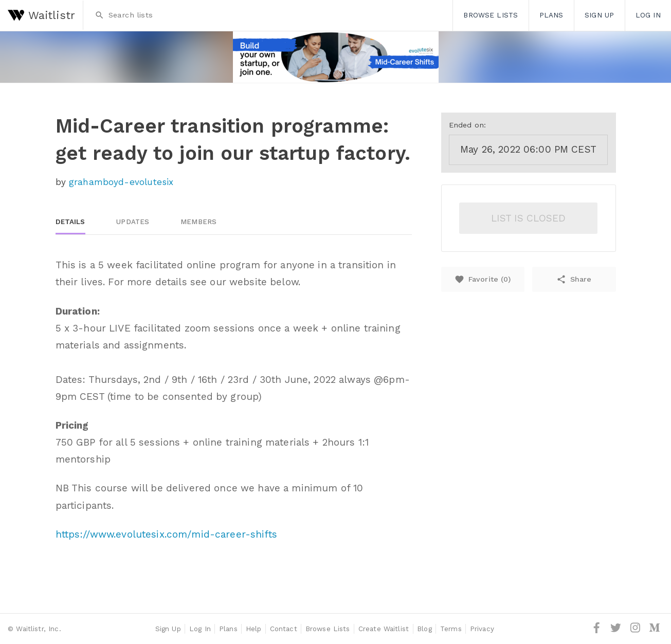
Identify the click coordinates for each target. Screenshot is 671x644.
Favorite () (483, 279)
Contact (284, 629)
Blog (424, 629)
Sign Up (599, 15)
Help (254, 629)
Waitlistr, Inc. (38, 629)
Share (574, 279)
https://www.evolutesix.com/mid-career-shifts (166, 534)
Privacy (482, 629)
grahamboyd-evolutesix (121, 182)
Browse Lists (491, 15)
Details (70, 222)
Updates (133, 222)
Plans (551, 15)
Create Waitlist (384, 629)
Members (198, 222)
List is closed (528, 218)
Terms (451, 629)
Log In (648, 15)
